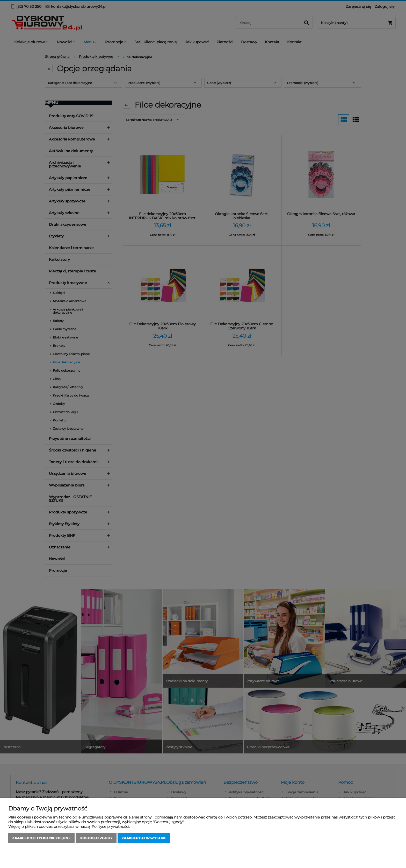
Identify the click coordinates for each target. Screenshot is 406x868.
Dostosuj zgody (96, 838)
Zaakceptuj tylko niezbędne (41, 838)
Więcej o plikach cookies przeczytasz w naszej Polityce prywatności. (69, 827)
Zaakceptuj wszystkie (144, 838)
